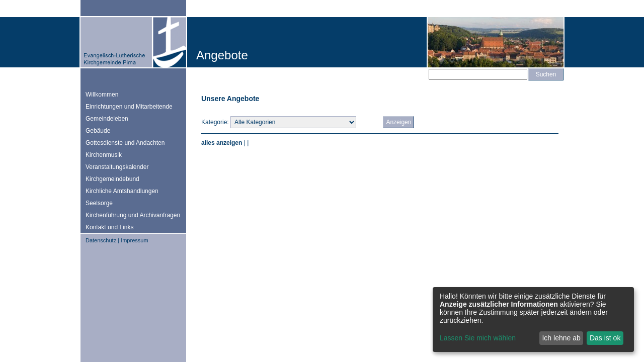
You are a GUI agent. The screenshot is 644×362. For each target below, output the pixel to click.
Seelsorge (99, 203)
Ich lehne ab (561, 338)
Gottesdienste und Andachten (125, 143)
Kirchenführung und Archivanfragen (133, 215)
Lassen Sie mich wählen (478, 338)
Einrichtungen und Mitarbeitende (129, 107)
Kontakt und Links (109, 227)
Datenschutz (101, 240)
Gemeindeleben (107, 119)
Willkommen (102, 95)
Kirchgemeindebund (112, 179)
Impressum (134, 240)
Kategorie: (215, 122)
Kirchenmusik (104, 155)
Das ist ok (605, 338)
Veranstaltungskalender (117, 167)
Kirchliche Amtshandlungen (122, 191)
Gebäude (98, 131)
